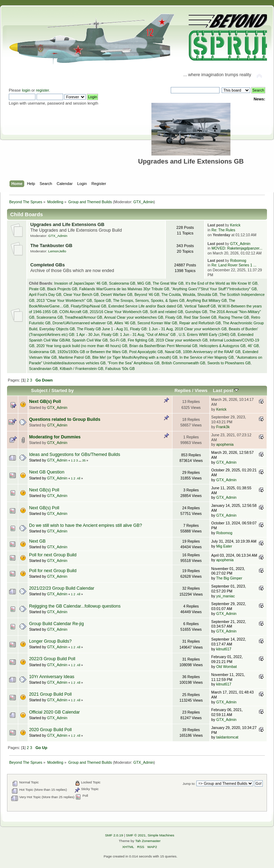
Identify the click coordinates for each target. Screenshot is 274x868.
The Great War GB (168, 283)
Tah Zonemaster (148, 841)
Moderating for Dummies (55, 437)
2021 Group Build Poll (50, 694)
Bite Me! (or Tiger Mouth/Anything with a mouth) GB (135, 357)
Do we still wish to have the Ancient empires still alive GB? (86, 525)
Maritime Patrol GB (74, 357)
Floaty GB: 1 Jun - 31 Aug (151, 329)
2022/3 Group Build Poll (52, 659)
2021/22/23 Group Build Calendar (62, 588)
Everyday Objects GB (57, 329)
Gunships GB (196, 312)
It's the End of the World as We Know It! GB (221, 283)
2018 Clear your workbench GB (201, 329)
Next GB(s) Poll (45, 402)
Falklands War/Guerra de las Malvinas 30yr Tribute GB (124, 289)
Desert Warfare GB (117, 294)
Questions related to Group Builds (65, 419)
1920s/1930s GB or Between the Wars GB (92, 352)
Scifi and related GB (167, 312)
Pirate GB (37, 289)
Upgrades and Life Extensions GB (67, 224)
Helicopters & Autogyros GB (223, 346)
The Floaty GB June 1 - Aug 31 (102, 329)
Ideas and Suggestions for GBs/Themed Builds (75, 455)
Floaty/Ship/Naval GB (88, 306)
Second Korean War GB (157, 323)
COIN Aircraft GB (74, 312)
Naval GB (173, 352)
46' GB (253, 346)
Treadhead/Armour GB (83, 317)
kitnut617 (224, 649)
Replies (183, 390)
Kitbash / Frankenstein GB (81, 369)
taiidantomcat (227, 737)
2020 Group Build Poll (50, 730)
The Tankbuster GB (51, 246)
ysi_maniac (225, 596)
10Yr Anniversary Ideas (52, 677)
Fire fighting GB (141, 340)
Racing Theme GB (234, 317)
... (80, 460)
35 (84, 460)
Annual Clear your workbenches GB (133, 317)
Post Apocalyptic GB (146, 352)
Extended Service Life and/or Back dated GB (145, 306)
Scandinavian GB (43, 369)
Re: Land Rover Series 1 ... (234, 265)
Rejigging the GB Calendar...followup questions (75, 606)
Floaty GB (174, 317)
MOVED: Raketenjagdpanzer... (237, 248)
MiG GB (144, 283)
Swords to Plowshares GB (229, 363)
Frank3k (223, 427)
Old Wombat (226, 667)
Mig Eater (224, 546)
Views (201, 390)
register (42, 90)
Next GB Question (47, 472)
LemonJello (57, 251)
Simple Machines (161, 835)
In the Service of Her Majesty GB (207, 357)
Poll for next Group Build (53, 555)
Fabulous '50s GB (120, 369)
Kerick (235, 225)
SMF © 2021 (136, 835)
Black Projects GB (62, 289)
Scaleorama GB (122, 283)
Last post (226, 390)
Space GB (103, 300)
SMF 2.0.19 (114, 835)
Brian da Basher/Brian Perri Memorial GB (163, 346)
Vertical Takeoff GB (200, 306)
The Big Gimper (229, 578)
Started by (63, 390)
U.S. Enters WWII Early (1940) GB (207, 334)
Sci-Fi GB (118, 340)
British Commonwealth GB (183, 363)
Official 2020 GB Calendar (55, 712)
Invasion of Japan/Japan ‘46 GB (80, 283)
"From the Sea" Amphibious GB (133, 363)
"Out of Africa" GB (161, 334)
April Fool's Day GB (45, 294)
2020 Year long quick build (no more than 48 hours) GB (82, 346)
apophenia (225, 444)
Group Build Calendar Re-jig (57, 624)
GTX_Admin (144, 202)
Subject (39, 390)
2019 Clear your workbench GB (182, 340)
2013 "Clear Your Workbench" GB (64, 300)
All (79, 478)
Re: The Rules (223, 230)
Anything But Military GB (207, 300)
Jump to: (189, 784)
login (26, 90)
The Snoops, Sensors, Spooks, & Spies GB (149, 300)
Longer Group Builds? (50, 641)
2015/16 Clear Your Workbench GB (119, 312)
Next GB (37, 541)
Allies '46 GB (125, 323)
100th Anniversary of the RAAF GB (212, 352)
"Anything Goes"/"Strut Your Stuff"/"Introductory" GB (214, 289)
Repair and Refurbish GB (200, 323)
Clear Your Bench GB (81, 294)
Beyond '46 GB (147, 294)
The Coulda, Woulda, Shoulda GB (189, 294)
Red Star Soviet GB (200, 317)
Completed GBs (47, 265)
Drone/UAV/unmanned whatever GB (83, 323)
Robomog (238, 260)
